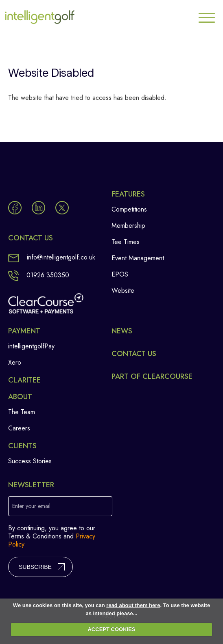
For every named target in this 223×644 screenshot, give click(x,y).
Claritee (24, 380)
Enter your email (31, 506)
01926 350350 (39, 275)
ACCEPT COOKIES (111, 629)
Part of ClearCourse (152, 376)
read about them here (133, 605)
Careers (19, 428)
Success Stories (30, 461)
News (122, 331)
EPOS (120, 274)
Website (123, 291)
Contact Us (134, 354)
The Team (22, 412)
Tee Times (126, 242)
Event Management (138, 258)
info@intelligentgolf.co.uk (52, 257)
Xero (15, 362)
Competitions (129, 209)
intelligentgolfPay (31, 346)
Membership (128, 226)
